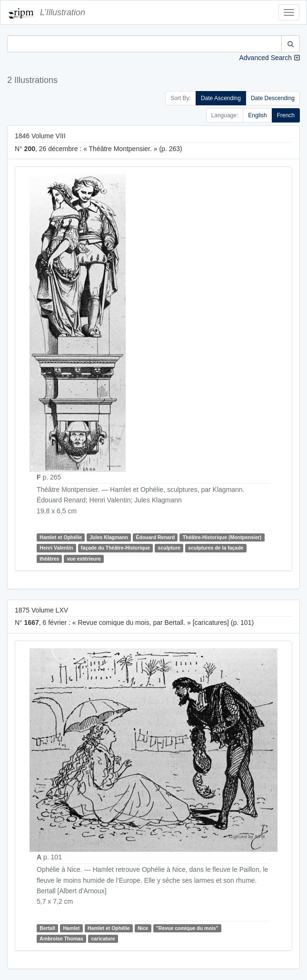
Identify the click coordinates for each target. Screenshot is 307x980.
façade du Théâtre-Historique (115, 548)
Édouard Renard (156, 537)
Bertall (47, 928)
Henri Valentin (56, 548)
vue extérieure (84, 559)
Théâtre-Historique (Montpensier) (222, 537)
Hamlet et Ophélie (61, 537)
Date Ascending (221, 98)
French (286, 115)
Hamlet (71, 928)
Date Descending (273, 98)
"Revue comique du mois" (187, 928)
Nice (143, 928)
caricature (103, 939)
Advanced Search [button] (265, 58)
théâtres (49, 559)
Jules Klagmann (109, 537)
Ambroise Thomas (61, 939)
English (257, 115)
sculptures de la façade (216, 548)
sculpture (169, 548)
